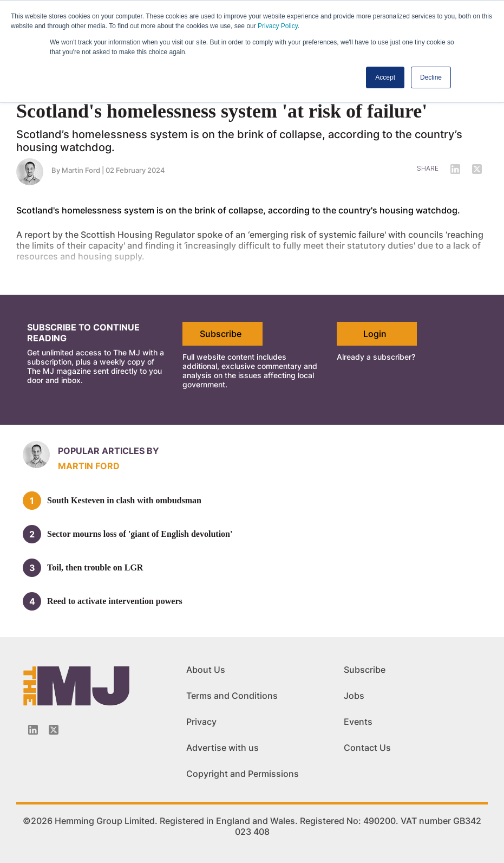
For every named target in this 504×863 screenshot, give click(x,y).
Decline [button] (431, 77)
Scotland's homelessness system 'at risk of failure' (222, 111)
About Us (206, 670)
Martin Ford (89, 466)
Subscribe (221, 334)
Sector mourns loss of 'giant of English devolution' (140, 534)
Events (358, 722)
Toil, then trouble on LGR (95, 567)
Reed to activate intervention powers (115, 601)
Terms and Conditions (232, 696)
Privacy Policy (278, 26)
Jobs (354, 696)
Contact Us (367, 748)
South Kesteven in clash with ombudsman (124, 500)
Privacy (201, 722)
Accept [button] (385, 77)
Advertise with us (222, 748)
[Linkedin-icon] (33, 730)
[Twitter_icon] (54, 730)
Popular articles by (109, 451)
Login (375, 334)
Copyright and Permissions (243, 774)
